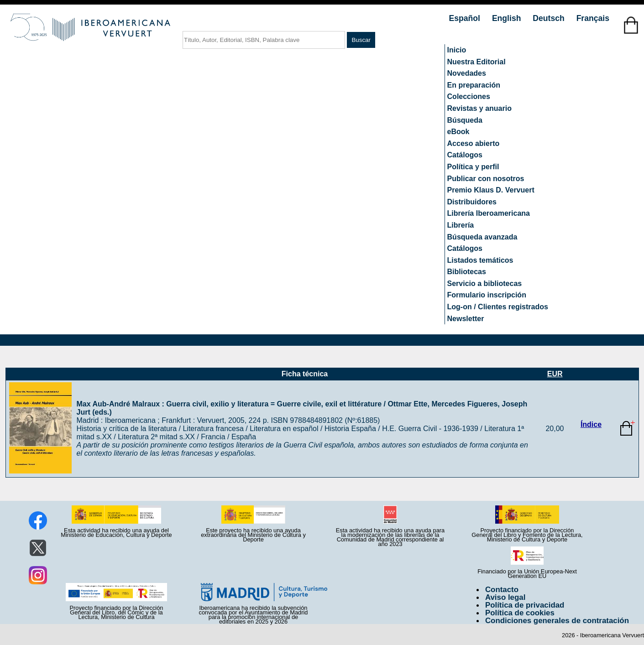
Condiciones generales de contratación (557, 621)
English (508, 18)
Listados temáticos (480, 260)
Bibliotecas (467, 272)
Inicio (457, 50)
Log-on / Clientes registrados (498, 307)
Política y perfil (473, 167)
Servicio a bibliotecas (485, 283)
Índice (591, 424)
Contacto (502, 590)
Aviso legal (505, 597)
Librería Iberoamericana (489, 213)
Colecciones (469, 96)
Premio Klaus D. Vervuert (491, 190)
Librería (461, 225)
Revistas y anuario (479, 108)
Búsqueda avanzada (482, 237)
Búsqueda (465, 120)
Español (466, 18)
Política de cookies (520, 613)
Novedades (467, 73)
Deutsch (550, 18)
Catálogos (465, 155)
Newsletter (466, 319)
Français (593, 18)
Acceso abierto (474, 143)
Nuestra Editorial (476, 62)
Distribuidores (472, 202)
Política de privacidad (525, 605)
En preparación (474, 85)
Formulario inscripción (487, 295)
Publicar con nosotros (486, 179)
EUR (555, 374)
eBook (458, 132)
